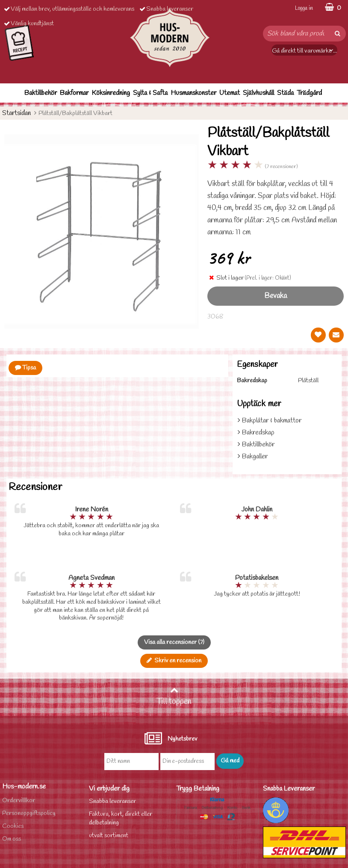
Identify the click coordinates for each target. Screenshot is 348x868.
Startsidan (16, 113)
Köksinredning (111, 93)
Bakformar (74, 93)
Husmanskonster (193, 93)
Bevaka (276, 296)
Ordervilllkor (19, 801)
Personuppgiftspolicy (29, 813)
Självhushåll (258, 93)
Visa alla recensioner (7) (174, 642)
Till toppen (174, 697)
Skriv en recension (174, 661)
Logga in (304, 8)
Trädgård (309, 93)
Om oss (12, 839)
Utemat (230, 93)
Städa (285, 93)
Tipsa (25, 368)
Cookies (13, 826)
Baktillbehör (41, 93)
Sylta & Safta (150, 93)
